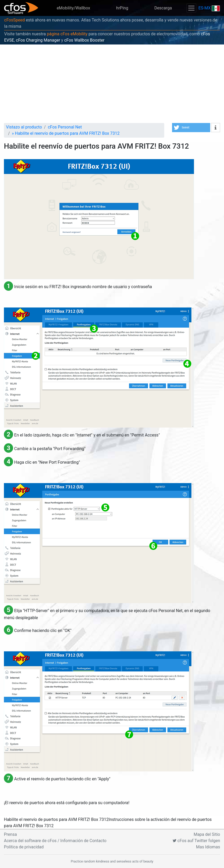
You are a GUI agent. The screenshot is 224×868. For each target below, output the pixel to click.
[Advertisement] (112, 84)
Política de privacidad (24, 847)
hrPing (122, 8)
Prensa (10, 834)
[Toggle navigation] (191, 8)
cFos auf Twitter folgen (196, 841)
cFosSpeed (14, 20)
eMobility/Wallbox (73, 8)
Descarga (163, 8)
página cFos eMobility (67, 34)
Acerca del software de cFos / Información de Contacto (55, 841)
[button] (191, 128)
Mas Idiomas (208, 847)
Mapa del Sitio (207, 834)
